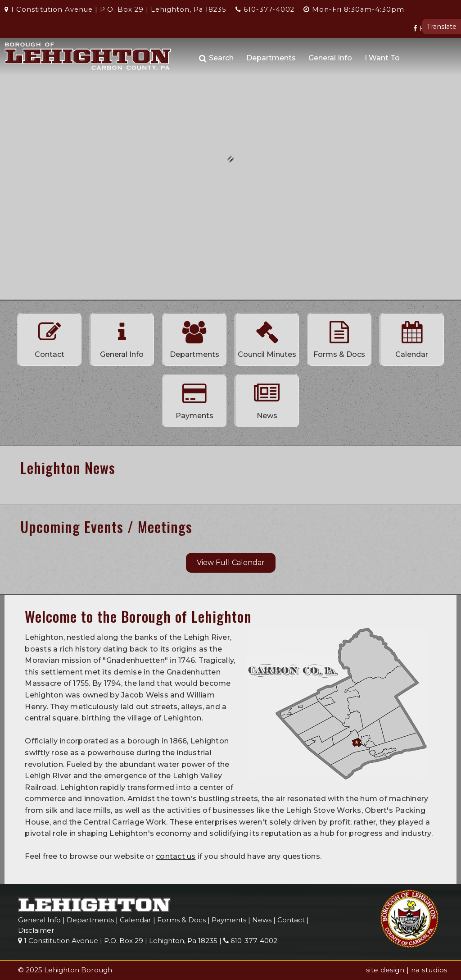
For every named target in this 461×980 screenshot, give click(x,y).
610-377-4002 (265, 9)
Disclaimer (36, 930)
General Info (330, 58)
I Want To (382, 58)
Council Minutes (267, 337)
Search (216, 58)
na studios (429, 970)
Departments (271, 58)
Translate (442, 27)
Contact (50, 337)
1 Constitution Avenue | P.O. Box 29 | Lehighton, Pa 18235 (115, 9)
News (267, 398)
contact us (176, 856)
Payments (194, 398)
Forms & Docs (339, 337)
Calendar (412, 337)
